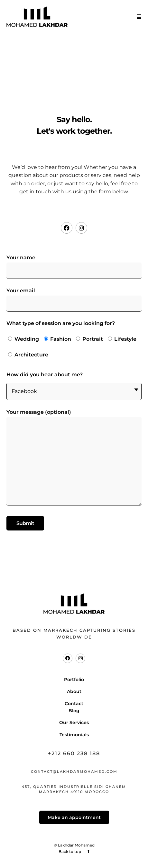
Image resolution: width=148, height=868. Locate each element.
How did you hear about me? (74, 386)
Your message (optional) (74, 458)
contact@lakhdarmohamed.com (74, 772)
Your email (74, 297)
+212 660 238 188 (74, 753)
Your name (74, 264)
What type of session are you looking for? (74, 341)
